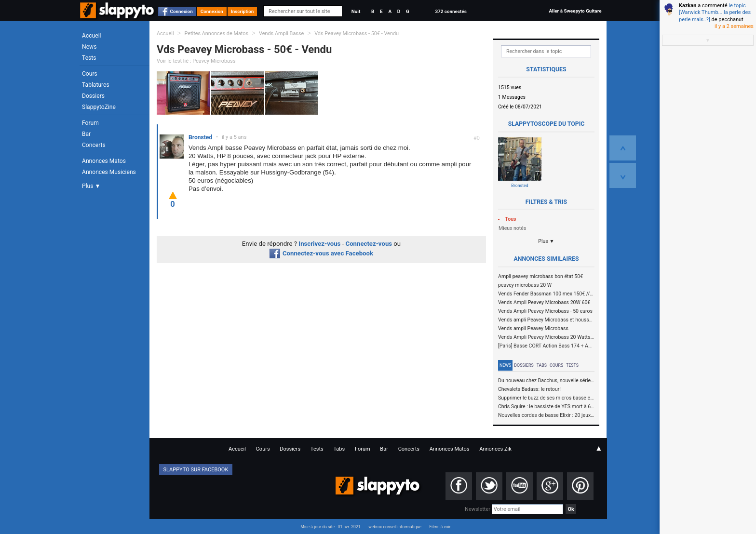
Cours (90, 74)
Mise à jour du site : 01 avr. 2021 (330, 527)
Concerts (94, 145)
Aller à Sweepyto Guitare (575, 11)
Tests (89, 58)
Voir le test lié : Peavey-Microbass (196, 61)
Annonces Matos (104, 161)
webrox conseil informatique (395, 527)
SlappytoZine (99, 107)
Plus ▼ (91, 186)
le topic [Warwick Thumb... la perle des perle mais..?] (715, 13)
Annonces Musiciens (109, 172)
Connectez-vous (369, 244)
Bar (86, 134)
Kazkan (688, 6)
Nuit (356, 11)
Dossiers (93, 96)
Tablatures (96, 85)
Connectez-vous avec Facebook (321, 253)
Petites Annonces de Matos (216, 33)
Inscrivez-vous (319, 244)
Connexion (182, 11)
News (89, 47)
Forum (90, 123)
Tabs (542, 365)
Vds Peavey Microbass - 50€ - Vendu (357, 33)
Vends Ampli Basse (281, 33)
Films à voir (440, 527)
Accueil (92, 36)
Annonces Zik (495, 449)
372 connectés (451, 11)
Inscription (243, 11)
